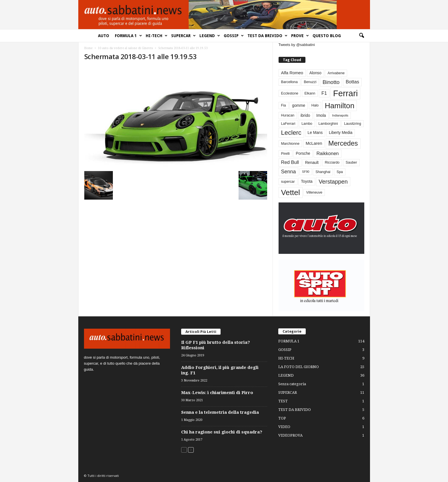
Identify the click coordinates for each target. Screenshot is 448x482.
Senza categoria (292, 384)
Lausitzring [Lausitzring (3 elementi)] (353, 124)
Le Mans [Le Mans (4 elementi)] (315, 133)
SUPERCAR (183, 36)
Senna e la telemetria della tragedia (220, 412)
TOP (282, 418)
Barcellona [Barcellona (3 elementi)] (289, 82)
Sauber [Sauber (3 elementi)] (351, 162)
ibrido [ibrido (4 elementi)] (305, 116)
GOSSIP (234, 36)
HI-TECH (157, 36)
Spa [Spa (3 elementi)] (340, 172)
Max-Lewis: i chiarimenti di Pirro (217, 393)
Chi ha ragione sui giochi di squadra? (222, 432)
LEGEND (210, 36)
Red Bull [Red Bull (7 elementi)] (290, 162)
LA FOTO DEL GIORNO (299, 367)
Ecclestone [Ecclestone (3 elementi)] (290, 93)
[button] (361, 36)
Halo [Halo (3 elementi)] (315, 105)
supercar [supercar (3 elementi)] (288, 182)
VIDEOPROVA (290, 435)
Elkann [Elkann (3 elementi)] (310, 93)
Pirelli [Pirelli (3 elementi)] (285, 154)
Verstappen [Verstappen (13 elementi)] (333, 182)
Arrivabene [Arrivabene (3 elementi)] (336, 73)
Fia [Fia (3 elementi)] (284, 105)
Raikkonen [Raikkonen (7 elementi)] (327, 153)
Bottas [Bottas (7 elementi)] (352, 82)
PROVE (300, 36)
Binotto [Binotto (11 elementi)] (331, 82)
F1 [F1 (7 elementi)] (324, 93)
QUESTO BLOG (327, 36)
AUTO (104, 36)
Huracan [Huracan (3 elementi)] (288, 115)
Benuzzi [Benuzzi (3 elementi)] (310, 82)
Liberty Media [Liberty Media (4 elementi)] (341, 133)
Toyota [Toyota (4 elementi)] (307, 181)
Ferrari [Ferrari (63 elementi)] (345, 93)
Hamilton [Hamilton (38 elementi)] (340, 106)
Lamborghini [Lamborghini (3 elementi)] (328, 124)
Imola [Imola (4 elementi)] (321, 116)
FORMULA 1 (128, 36)
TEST (283, 401)
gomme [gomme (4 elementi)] (299, 106)
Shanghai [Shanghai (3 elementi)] (323, 172)
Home (88, 48)
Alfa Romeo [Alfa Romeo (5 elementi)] (292, 73)
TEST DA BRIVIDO (267, 36)
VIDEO (284, 427)
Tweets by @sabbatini (297, 45)
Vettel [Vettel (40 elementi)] (291, 192)
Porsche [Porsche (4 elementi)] (303, 153)
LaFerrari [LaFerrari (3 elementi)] (288, 124)
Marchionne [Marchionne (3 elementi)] (290, 144)
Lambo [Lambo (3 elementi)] (307, 124)
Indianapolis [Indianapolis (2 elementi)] (340, 115)
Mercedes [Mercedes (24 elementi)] (343, 143)
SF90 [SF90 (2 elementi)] (306, 172)
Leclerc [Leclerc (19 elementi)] (291, 133)
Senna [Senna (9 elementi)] (289, 172)
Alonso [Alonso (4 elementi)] (315, 73)
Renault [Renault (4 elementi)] (312, 163)
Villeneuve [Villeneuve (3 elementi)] (314, 192)
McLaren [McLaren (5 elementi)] (314, 143)
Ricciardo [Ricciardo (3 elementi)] (332, 162)
